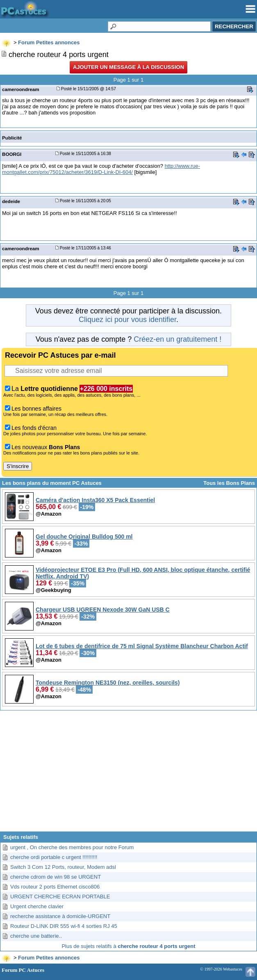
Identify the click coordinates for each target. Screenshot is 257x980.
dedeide (11, 201)
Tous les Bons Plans (229, 483)
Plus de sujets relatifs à (128, 946)
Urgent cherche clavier (37, 906)
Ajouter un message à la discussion (128, 67)
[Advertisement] (128, 774)
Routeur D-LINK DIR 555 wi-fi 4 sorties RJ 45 (64, 926)
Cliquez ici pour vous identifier (127, 320)
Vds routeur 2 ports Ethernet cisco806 (55, 887)
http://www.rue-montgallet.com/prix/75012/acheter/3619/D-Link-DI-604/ (101, 169)
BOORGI (12, 154)
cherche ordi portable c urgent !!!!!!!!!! (54, 857)
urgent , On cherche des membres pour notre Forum (72, 847)
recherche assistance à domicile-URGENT (60, 916)
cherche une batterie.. (36, 936)
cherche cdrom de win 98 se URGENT (56, 877)
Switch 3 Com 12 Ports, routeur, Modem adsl (63, 867)
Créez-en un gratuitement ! (177, 339)
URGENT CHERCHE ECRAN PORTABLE (60, 897)
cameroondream (21, 89)
